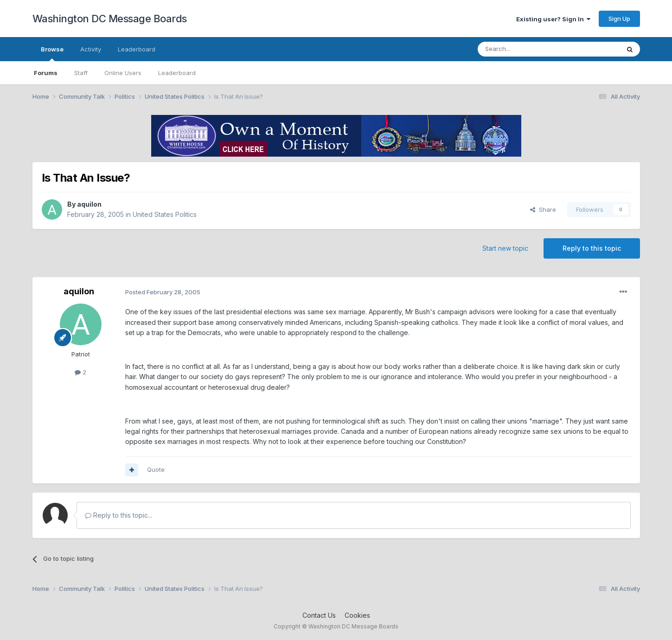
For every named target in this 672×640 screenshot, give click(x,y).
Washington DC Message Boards (110, 19)
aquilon (89, 204)
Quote (156, 469)
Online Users (123, 73)
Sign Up (619, 19)
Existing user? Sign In (553, 19)
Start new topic (505, 248)
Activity (91, 49)
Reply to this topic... (118, 515)
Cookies (357, 615)
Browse (52, 53)
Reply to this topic (592, 248)
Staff (81, 73)
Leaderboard (177, 73)
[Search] (525, 49)
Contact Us (319, 615)
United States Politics (165, 214)
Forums (46, 73)
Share (543, 209)
